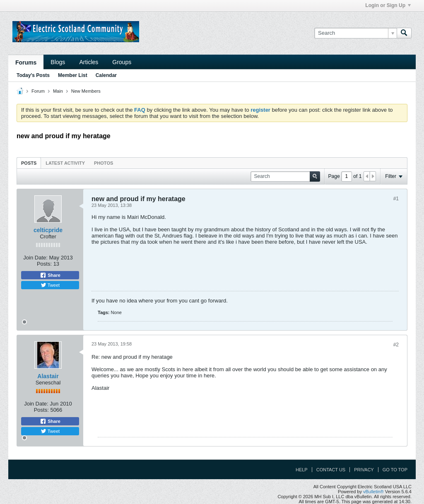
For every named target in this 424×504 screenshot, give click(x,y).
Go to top (395, 470)
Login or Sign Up (388, 5)
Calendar (106, 75)
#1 (396, 199)
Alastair (48, 376)
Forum (38, 91)
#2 (396, 345)
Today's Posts (33, 75)
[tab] (29, 163)
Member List (73, 75)
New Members (86, 91)
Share (50, 275)
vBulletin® (373, 492)
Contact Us (331, 470)
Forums (26, 62)
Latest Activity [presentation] (65, 163)
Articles (89, 62)
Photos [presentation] (104, 163)
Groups (122, 62)
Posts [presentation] (29, 163)
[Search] (355, 33)
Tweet (50, 285)
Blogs (58, 62)
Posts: (44, 264)
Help (302, 470)
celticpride (48, 230)
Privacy (364, 470)
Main (58, 91)
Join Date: (35, 258)
